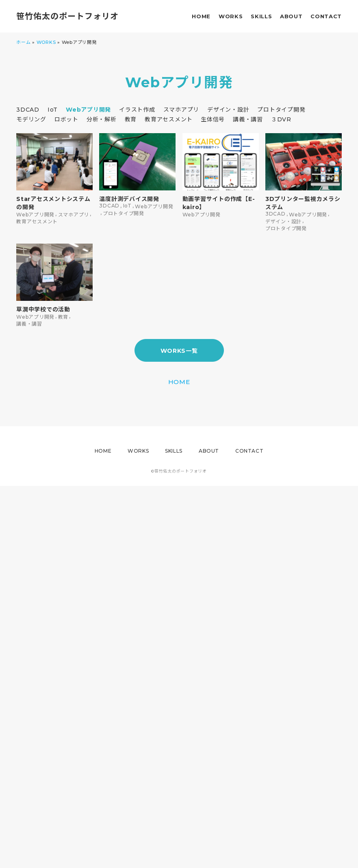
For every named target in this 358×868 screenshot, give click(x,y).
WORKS (231, 16)
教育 (131, 119)
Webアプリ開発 (88, 110)
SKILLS (261, 16)
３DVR (281, 119)
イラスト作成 (137, 110)
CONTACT (326, 16)
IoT (53, 110)
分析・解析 (102, 119)
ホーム (23, 42)
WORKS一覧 (179, 351)
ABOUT (291, 16)
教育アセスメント (169, 119)
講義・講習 (248, 119)
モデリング (31, 119)
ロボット (66, 119)
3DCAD (28, 110)
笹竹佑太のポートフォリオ (67, 16)
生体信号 (213, 119)
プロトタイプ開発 (281, 110)
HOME (201, 16)
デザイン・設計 (228, 110)
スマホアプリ (181, 110)
